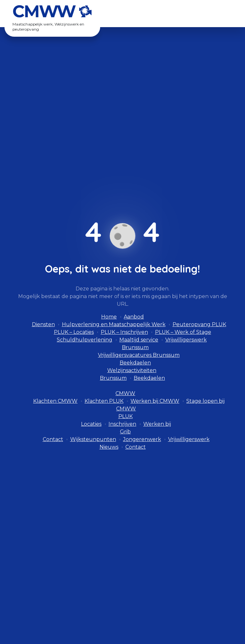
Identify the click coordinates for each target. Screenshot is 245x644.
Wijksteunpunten (93, 439)
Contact (53, 439)
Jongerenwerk (142, 439)
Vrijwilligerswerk (186, 340)
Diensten (43, 324)
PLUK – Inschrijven (124, 332)
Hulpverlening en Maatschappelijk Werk (114, 324)
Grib (125, 432)
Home (109, 317)
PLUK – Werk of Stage (183, 332)
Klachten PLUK (104, 401)
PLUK (126, 416)
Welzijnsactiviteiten (132, 370)
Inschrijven (122, 424)
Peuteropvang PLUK (199, 324)
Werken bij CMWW (155, 401)
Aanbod (134, 317)
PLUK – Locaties (74, 332)
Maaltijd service (139, 340)
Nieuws (109, 447)
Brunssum (135, 347)
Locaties (91, 424)
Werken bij (157, 424)
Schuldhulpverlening (85, 340)
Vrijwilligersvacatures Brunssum (139, 355)
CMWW (125, 393)
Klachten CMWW (55, 401)
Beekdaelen (135, 363)
